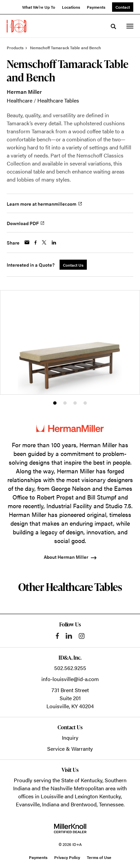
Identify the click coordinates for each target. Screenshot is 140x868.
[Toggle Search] (113, 26)
